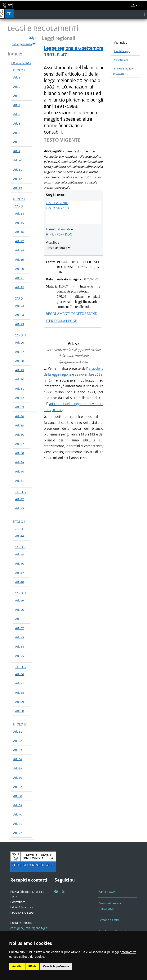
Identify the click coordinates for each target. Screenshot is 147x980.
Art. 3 (17, 96)
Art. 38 (20, 453)
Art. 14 (20, 213)
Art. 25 (20, 324)
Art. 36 (20, 435)
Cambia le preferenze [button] (56, 966)
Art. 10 (18, 160)
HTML (50, 234)
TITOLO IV (20, 724)
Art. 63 (18, 750)
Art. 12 (18, 179)
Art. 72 (18, 833)
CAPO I (20, 206)
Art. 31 (20, 388)
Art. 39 (20, 462)
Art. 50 (20, 610)
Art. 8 (17, 142)
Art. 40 (20, 471)
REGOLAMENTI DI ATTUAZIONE (71, 314)
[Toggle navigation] (144, 14)
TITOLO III (20, 522)
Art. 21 (20, 278)
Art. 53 (20, 637)
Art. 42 (20, 499)
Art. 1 (17, 77)
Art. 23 (20, 306)
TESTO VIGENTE (57, 203)
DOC (68, 234)
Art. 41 (20, 481)
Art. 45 (20, 554)
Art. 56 (20, 674)
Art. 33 (20, 407)
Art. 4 (17, 105)
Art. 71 (18, 824)
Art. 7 (17, 133)
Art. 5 (17, 114)
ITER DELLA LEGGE (61, 321)
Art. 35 (20, 425)
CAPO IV (21, 492)
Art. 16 (20, 232)
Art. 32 (20, 398)
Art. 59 (20, 702)
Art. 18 (20, 250)
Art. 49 (20, 600)
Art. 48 (20, 582)
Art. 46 (20, 564)
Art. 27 (20, 352)
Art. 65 (18, 768)
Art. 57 (20, 683)
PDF (59, 234)
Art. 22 (20, 287)
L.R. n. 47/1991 (21, 63)
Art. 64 (18, 759)
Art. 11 (18, 169)
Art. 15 (20, 223)
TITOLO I (19, 70)
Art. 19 (20, 259)
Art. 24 (20, 315)
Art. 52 (20, 628)
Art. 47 (20, 573)
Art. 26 (20, 342)
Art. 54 (20, 646)
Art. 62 (18, 741)
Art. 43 (20, 508)
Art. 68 (18, 796)
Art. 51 (20, 619)
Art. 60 (20, 711)
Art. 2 (17, 87)
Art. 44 (20, 536)
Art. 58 (20, 692)
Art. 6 (17, 123)
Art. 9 (17, 151)
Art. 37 (20, 444)
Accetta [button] (17, 966)
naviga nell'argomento (24, 41)
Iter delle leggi (122, 51)
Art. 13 (18, 188)
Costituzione (121, 60)
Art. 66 (18, 778)
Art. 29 (20, 370)
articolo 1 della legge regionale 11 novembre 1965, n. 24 (73, 374)
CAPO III (20, 335)
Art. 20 (20, 269)
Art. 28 (20, 361)
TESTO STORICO (57, 208)
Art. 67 (18, 787)
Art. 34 (20, 416)
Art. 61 (18, 731)
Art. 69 (18, 805)
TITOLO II (19, 199)
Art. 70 (18, 814)
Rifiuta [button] (32, 966)
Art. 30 (20, 379)
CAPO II (20, 298)
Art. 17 (20, 241)
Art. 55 (20, 656)
